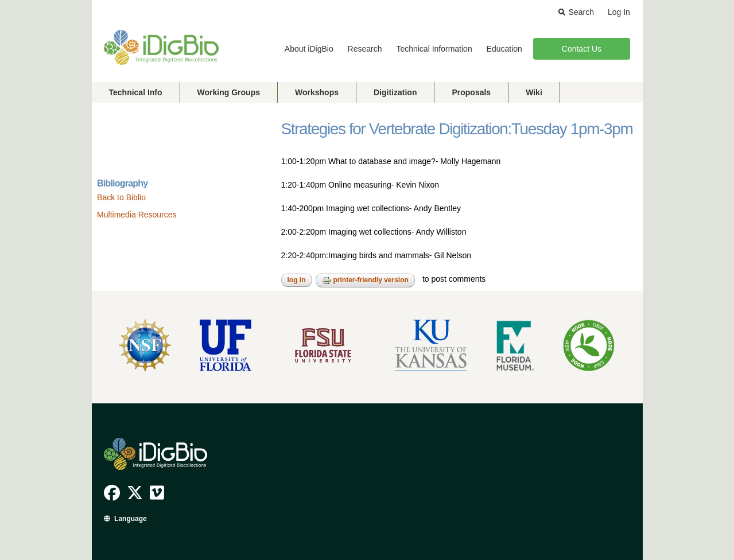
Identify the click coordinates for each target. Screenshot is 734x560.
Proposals (471, 92)
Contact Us (582, 49)
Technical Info (136, 92)
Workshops (317, 92)
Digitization (395, 92)
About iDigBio (309, 49)
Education (504, 49)
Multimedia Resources (137, 215)
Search (581, 12)
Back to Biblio (121, 197)
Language (131, 519)
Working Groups (229, 92)
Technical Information (434, 49)
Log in (297, 280)
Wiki (534, 92)
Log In (619, 12)
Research (365, 49)
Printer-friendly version (365, 281)
